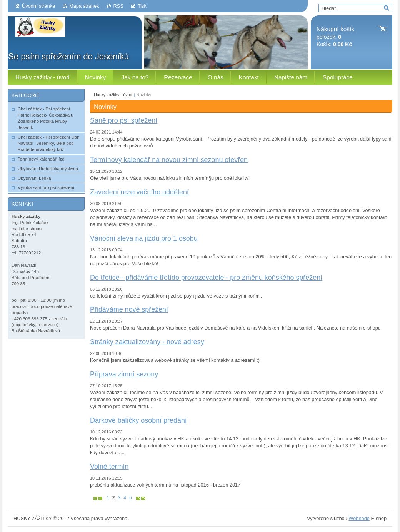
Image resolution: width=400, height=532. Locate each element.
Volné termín (109, 467)
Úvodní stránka (38, 6)
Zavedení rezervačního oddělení (139, 192)
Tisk (142, 6)
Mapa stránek (84, 6)
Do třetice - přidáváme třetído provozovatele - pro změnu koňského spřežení (206, 278)
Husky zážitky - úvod (113, 95)
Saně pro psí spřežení (124, 120)
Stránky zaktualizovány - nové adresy (147, 342)
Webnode (359, 518)
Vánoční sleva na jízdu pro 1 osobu (144, 238)
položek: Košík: (335, 37)
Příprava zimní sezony (124, 374)
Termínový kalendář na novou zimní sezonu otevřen (169, 160)
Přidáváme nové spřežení (129, 309)
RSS (118, 6)
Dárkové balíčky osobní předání (138, 420)
